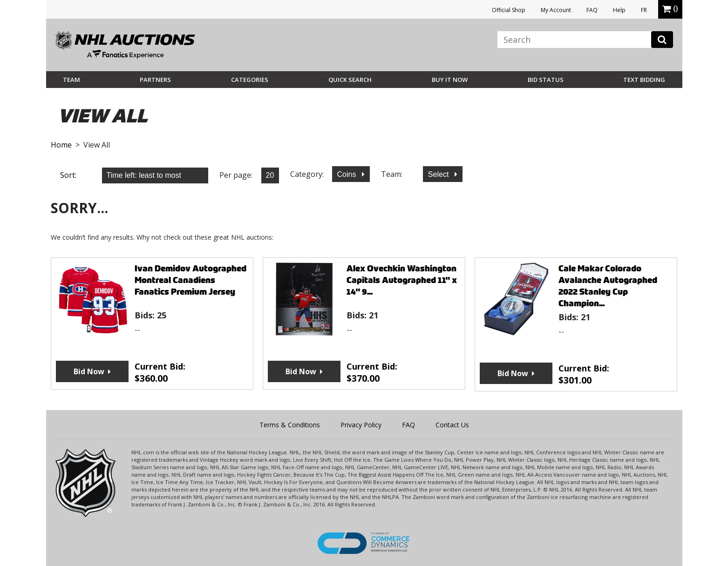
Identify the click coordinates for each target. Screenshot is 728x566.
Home (61, 145)
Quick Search (350, 80)
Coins (348, 174)
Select (439, 174)
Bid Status (546, 80)
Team (71, 80)
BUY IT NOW (450, 80)
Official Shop (509, 10)
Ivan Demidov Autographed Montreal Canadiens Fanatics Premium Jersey (191, 280)
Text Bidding (644, 80)
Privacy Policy (361, 425)
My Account (556, 10)
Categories (250, 80)
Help (619, 10)
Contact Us (452, 425)
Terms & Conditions (290, 425)
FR (644, 10)
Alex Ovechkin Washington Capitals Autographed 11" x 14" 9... (402, 280)
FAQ (592, 10)
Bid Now (89, 371)
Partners (155, 80)
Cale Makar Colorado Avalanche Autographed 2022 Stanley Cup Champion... (608, 286)
